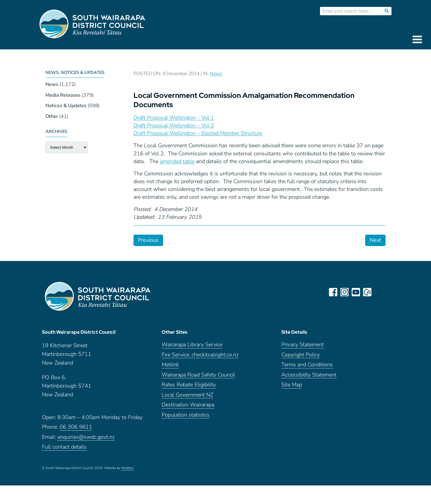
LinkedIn (379, 292)
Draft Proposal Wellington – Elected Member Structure (198, 133)
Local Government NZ (187, 397)
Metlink (170, 367)
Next (375, 240)
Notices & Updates (66, 106)
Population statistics (186, 417)
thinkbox (128, 470)
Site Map (292, 387)
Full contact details (64, 449)
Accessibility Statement (309, 377)
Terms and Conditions (307, 367)
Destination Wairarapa (188, 407)
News (52, 84)
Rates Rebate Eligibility (189, 387)
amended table (177, 161)
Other (52, 116)
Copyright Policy (301, 357)
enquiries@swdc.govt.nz (86, 440)
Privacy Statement (303, 347)
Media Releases (63, 95)
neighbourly (368, 292)
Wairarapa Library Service (192, 347)
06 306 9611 (76, 429)
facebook (333, 292)
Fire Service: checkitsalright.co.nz (200, 357)
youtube (356, 292)
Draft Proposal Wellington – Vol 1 (174, 118)
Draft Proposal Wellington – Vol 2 (174, 125)
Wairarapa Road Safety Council (198, 377)
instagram (345, 292)
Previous (148, 240)
